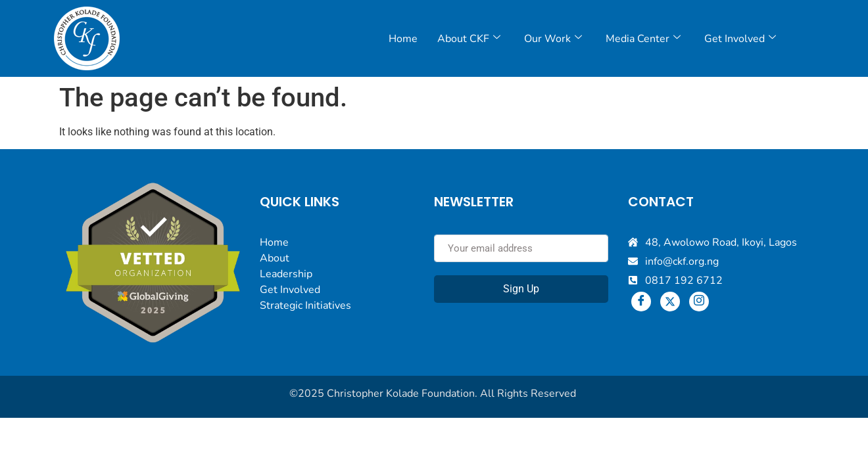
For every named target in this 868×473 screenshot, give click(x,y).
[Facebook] (641, 302)
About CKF (469, 39)
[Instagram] (699, 302)
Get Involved (740, 39)
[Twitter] (670, 302)
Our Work (553, 39)
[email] (521, 248)
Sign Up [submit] (521, 289)
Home (403, 39)
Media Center (643, 39)
